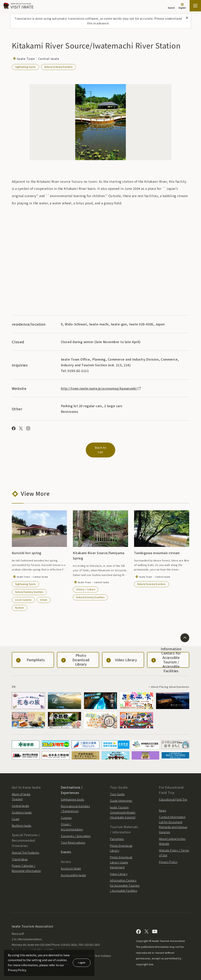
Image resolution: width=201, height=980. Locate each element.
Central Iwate (20, 803)
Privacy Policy (168, 859)
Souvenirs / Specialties (76, 833)
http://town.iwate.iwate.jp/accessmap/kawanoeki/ (103, 388)
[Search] (171, 6)
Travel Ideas (20, 856)
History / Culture (86, 586)
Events (66, 849)
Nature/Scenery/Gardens (59, 67)
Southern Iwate (22, 809)
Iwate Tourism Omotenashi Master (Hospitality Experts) (123, 809)
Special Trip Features (25, 850)
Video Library (119, 871)
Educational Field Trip (173, 796)
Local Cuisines (23, 597)
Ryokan (20, 605)
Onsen (44, 597)
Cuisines (66, 815)
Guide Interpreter (121, 798)
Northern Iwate (22, 823)
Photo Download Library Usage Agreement (121, 859)
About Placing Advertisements (168, 684)
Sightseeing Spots (25, 67)
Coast (16, 816)
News (163, 807)
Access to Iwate (71, 865)
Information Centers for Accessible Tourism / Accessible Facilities (125, 883)
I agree (82, 962)
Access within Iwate (73, 872)
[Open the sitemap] (195, 6)
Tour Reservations (73, 839)
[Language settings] (182, 6)
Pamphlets (117, 836)
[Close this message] (187, 18)
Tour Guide (117, 791)
